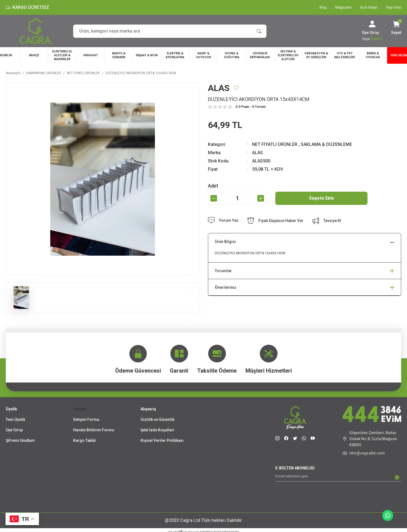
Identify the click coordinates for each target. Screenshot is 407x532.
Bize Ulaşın (369, 7)
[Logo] (35, 31)
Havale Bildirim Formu (94, 430)
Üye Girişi (14, 430)
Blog (323, 7)
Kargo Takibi (84, 440)
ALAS (257, 153)
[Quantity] (237, 198)
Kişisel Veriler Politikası (162, 440)
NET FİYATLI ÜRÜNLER (275, 144)
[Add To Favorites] (236, 88)
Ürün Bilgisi (225, 242)
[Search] (170, 31)
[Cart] (396, 28)
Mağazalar (343, 7)
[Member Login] (372, 24)
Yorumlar (223, 271)
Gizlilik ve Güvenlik (157, 419)
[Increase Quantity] (261, 198)
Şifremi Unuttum (20, 440)
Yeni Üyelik (15, 419)
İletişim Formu (86, 419)
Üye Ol (376, 39)
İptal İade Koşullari (157, 430)
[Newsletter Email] (338, 477)
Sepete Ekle (322, 198)
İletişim (80, 409)
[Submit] (397, 477)
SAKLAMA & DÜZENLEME (326, 144)
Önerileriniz (226, 287)
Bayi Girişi (394, 7)
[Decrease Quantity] (214, 198)
